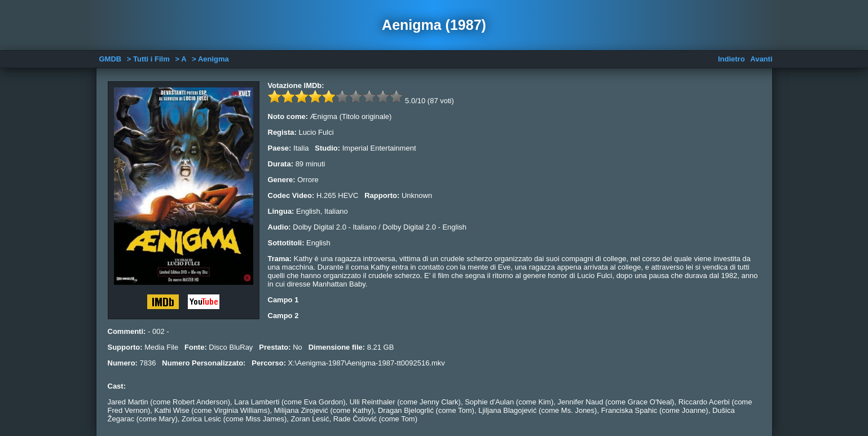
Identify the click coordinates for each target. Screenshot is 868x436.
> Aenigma (210, 59)
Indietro (732, 59)
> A (180, 59)
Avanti (761, 59)
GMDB (111, 59)
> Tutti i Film (148, 59)
